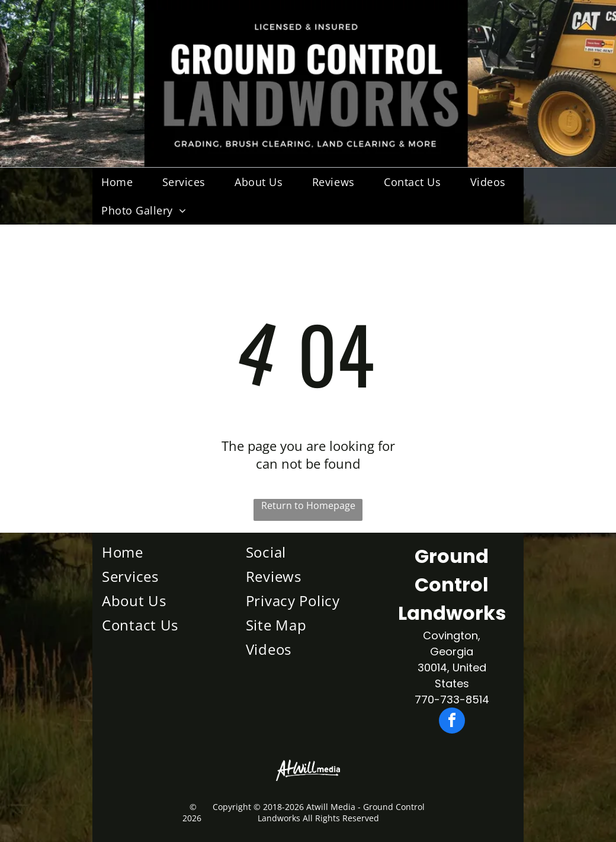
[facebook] (452, 722)
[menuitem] (121, 182)
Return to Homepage (308, 505)
